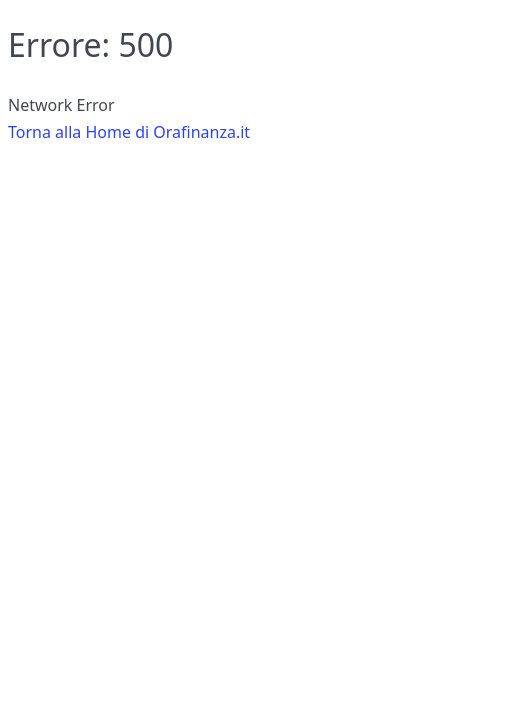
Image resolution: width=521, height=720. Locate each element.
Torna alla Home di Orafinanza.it (129, 132)
